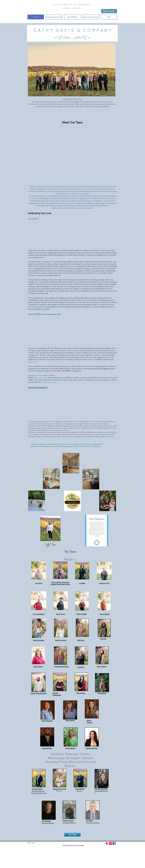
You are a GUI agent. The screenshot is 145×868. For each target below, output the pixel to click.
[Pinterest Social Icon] (107, 843)
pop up (41, 378)
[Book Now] (109, 11)
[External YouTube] (72, 330)
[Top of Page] (72, 835)
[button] (54, 17)
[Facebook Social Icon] (114, 843)
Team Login (31, 843)
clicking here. (110, 437)
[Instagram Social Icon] (110, 843)
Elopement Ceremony (49, 382)
